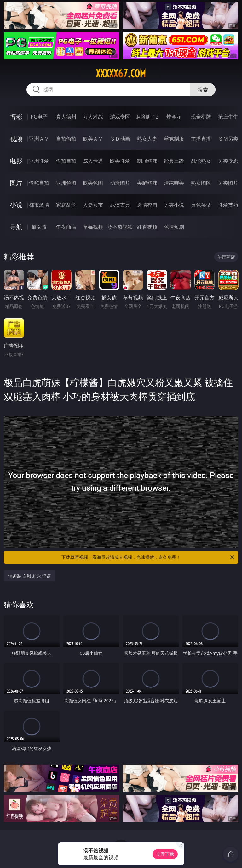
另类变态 (228, 161)
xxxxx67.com (121, 74)
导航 (16, 227)
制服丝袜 (147, 161)
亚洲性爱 (39, 161)
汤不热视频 (120, 227)
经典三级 (174, 161)
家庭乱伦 (66, 205)
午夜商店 (66, 227)
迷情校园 (147, 205)
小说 (16, 205)
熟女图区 (201, 183)
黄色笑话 (201, 205)
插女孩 (39, 227)
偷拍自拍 (66, 161)
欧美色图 (93, 183)
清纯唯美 (174, 183)
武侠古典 (120, 205)
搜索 (203, 90)
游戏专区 (120, 117)
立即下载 (165, 854)
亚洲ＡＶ (39, 139)
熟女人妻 (147, 139)
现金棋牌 (201, 117)
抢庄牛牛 (228, 117)
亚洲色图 (66, 183)
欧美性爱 (120, 161)
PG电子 (39, 117)
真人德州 (66, 117)
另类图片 (228, 183)
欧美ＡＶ (93, 139)
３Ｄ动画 (120, 139)
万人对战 (93, 117)
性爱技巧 (228, 205)
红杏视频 (147, 227)
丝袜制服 (174, 139)
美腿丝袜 (147, 183)
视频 (16, 139)
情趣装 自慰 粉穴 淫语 (30, 576)
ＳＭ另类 (228, 139)
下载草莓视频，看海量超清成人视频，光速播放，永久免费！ (148, 557)
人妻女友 (93, 205)
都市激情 (39, 205)
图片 (16, 183)
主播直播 (201, 139)
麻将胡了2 (147, 117)
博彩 (16, 117)
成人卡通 (93, 161)
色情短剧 (174, 227)
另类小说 (174, 205)
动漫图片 (120, 183)
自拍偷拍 (66, 139)
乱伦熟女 (201, 161)
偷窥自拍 (39, 183)
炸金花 (174, 117)
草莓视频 (93, 227)
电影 (16, 161)
